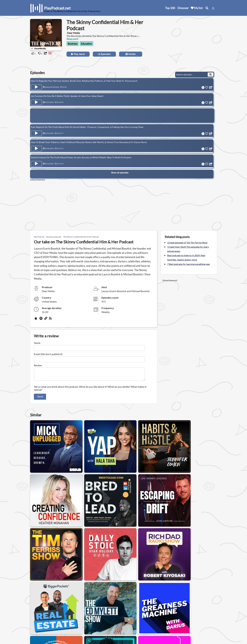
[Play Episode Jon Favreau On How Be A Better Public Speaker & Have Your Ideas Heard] (36, 102)
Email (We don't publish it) (48, 354)
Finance (87, 590)
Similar (131, 54)
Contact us (65, 617)
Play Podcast (39, 237)
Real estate (103, 590)
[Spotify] (41, 319)
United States (96, 611)
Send (40, 399)
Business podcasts (54, 237)
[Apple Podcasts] (36, 319)
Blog (33, 634)
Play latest (78, 54)
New (33, 617)
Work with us (66, 630)
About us (64, 613)
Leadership (120, 590)
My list (197, 8)
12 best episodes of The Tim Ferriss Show (187, 243)
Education (86, 44)
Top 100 (170, 8)
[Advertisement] (189, 45)
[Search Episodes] (211, 75)
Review (38, 365)
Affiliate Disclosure (70, 625)
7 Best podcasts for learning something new (188, 264)
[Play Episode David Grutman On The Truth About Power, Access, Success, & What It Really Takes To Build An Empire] (36, 162)
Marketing (54, 590)
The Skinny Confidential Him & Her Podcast (81, 237)
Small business (165, 590)
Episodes (104, 54)
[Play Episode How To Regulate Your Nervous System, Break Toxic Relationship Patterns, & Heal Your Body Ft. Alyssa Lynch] (36, 87)
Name (37, 343)
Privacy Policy (67, 621)
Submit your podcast (42, 630)
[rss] (51, 319)
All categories (38, 625)
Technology (71, 590)
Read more (72, 39)
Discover (183, 8)
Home (34, 613)
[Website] (46, 319)
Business (73, 44)
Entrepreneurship (142, 590)
